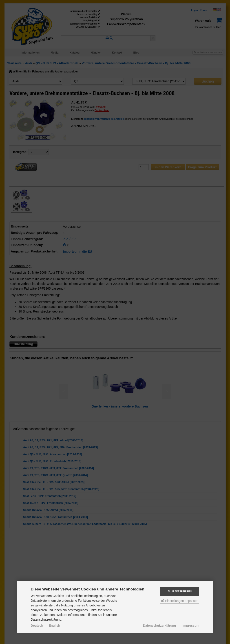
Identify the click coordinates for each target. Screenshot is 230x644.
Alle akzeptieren (180, 591)
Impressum (191, 626)
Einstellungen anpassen (180, 601)
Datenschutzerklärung (160, 626)
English (54, 626)
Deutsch (37, 626)
